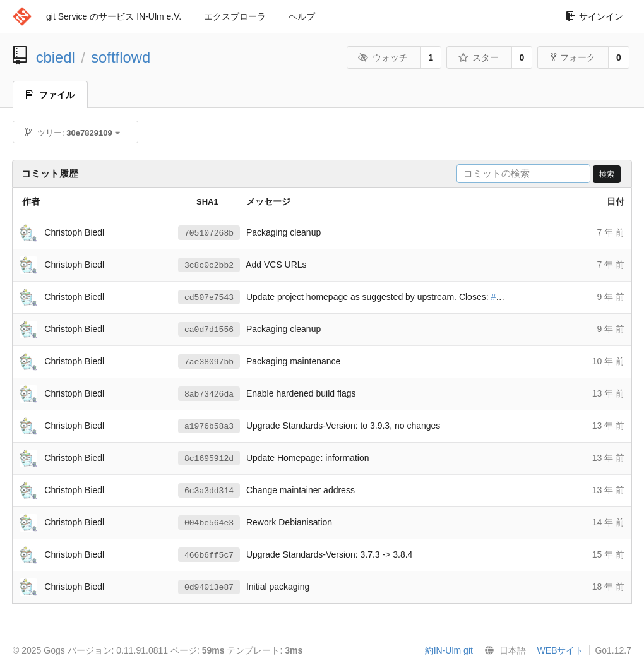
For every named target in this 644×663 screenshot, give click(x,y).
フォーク (573, 57)
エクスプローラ (235, 16)
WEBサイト (561, 650)
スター (478, 57)
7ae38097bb (209, 362)
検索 (607, 174)
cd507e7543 (209, 297)
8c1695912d (209, 458)
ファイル (50, 95)
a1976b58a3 (209, 426)
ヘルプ (302, 16)
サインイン (594, 16)
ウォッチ (383, 57)
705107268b (209, 233)
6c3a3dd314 (209, 491)
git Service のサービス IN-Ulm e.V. (114, 16)
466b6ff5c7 (209, 555)
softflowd (121, 57)
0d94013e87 (209, 587)
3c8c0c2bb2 (209, 265)
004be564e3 (209, 523)
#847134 (508, 297)
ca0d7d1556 (209, 330)
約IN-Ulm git (449, 650)
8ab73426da (209, 394)
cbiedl (56, 57)
